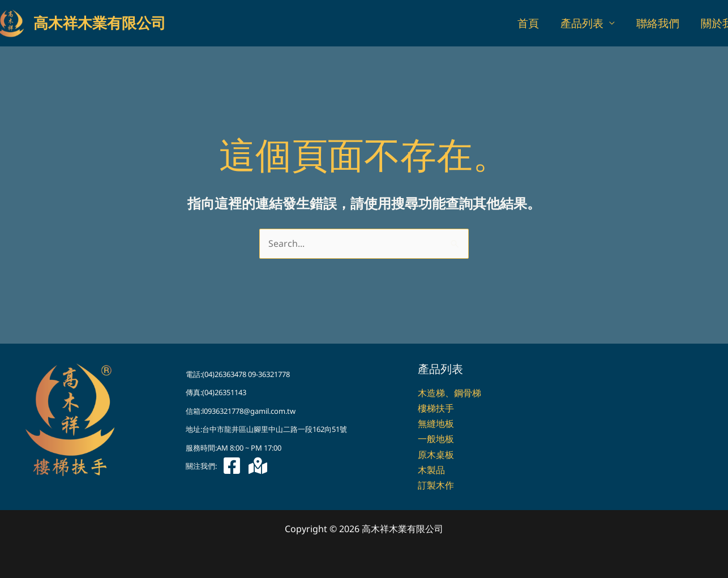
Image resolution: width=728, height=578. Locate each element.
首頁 (528, 23)
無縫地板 (436, 423)
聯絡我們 (658, 23)
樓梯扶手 (436, 408)
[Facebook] (232, 466)
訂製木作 (436, 485)
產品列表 (582, 23)
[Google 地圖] (258, 466)
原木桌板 (436, 455)
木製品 (431, 470)
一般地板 (436, 439)
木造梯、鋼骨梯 (449, 393)
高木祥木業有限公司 (100, 23)
